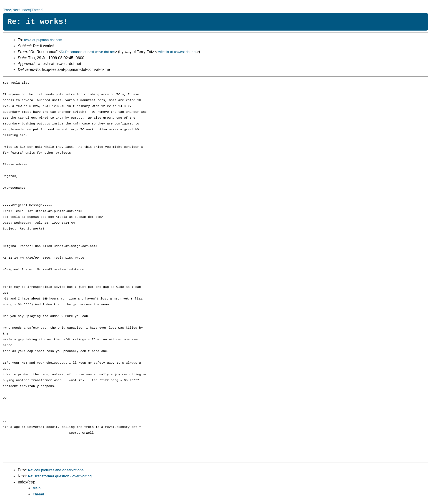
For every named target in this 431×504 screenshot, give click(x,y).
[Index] (26, 10)
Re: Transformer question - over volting (60, 476)
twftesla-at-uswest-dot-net (177, 52)
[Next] (16, 10)
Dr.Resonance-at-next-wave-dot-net (88, 52)
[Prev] (7, 10)
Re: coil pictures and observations (56, 470)
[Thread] (37, 10)
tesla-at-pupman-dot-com (43, 40)
